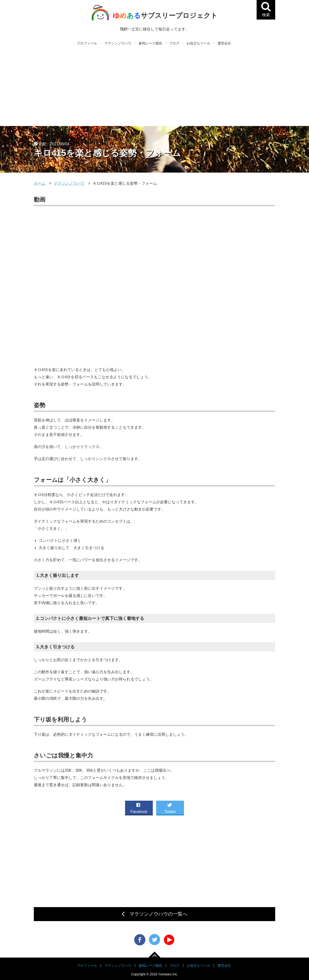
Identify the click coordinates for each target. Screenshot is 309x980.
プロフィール (87, 43)
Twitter (170, 807)
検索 (268, 14)
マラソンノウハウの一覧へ (158, 914)
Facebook (139, 807)
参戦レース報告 (150, 43)
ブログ (174, 43)
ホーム (40, 183)
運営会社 (224, 43)
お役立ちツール (198, 43)
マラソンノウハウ (118, 43)
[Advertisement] (154, 90)
